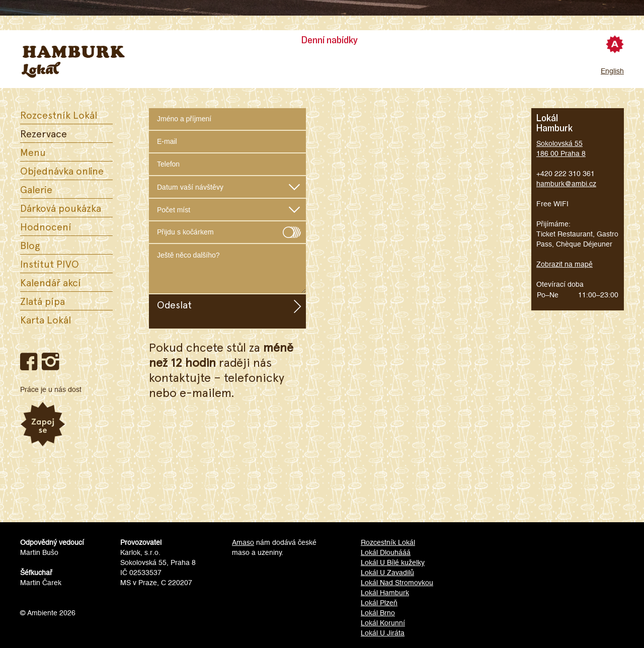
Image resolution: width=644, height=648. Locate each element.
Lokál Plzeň (379, 603)
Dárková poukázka (61, 208)
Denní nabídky (330, 40)
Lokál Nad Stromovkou (397, 583)
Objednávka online (62, 171)
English (612, 71)
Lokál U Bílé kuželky (393, 562)
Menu (33, 152)
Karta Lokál (46, 319)
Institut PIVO (50, 264)
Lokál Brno (378, 613)
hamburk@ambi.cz (566, 184)
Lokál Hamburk (385, 593)
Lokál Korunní (383, 623)
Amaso (243, 542)
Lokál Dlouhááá (386, 552)
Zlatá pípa (43, 301)
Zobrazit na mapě (565, 264)
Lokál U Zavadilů (387, 573)
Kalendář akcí (51, 282)
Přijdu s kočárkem (227, 230)
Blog (30, 245)
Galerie (36, 189)
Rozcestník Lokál (59, 115)
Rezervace (44, 133)
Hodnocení (46, 226)
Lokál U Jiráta (383, 633)
